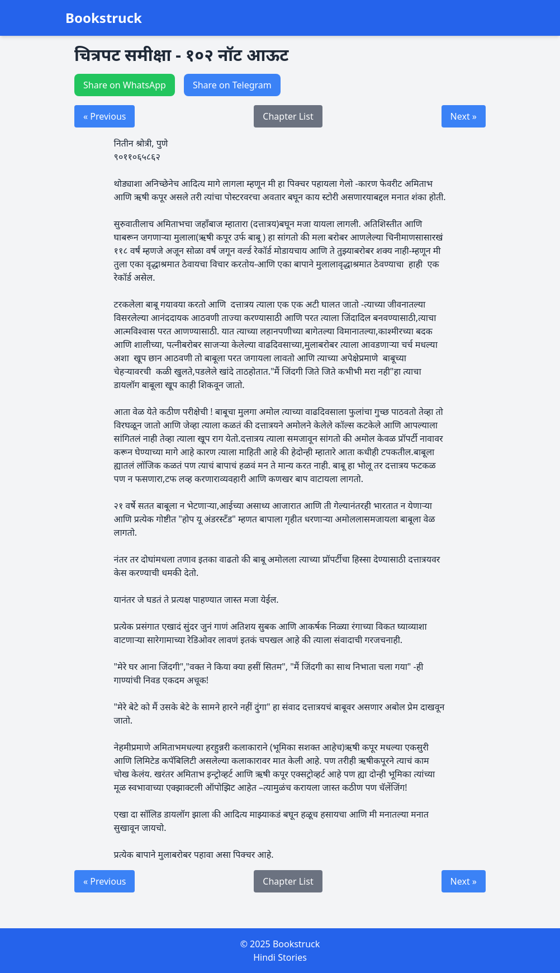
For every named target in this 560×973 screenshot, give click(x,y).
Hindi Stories (280, 957)
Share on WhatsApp (125, 85)
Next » (464, 116)
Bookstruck (104, 18)
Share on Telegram (232, 85)
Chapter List (288, 116)
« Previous (105, 116)
